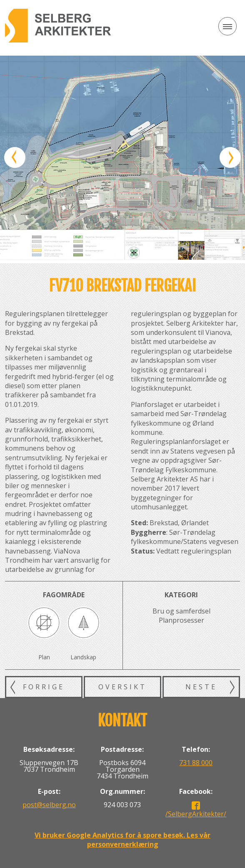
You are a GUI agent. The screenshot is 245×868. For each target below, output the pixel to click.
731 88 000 (196, 763)
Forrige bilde (15, 158)
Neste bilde (230, 158)
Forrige (44, 687)
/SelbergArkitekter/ (196, 814)
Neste (201, 687)
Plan (44, 657)
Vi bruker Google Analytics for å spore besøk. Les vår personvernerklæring (122, 840)
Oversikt (122, 687)
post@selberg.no (49, 805)
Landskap (83, 657)
